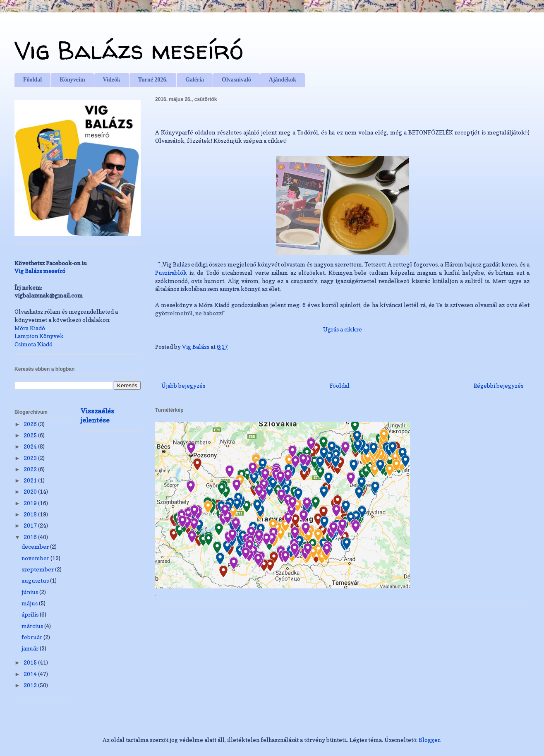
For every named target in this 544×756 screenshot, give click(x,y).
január (31, 648)
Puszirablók (171, 272)
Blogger (429, 740)
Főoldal (32, 80)
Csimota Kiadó (34, 344)
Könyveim (72, 80)
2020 (31, 491)
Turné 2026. (153, 80)
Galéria (195, 80)
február (32, 637)
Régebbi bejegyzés (498, 385)
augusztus (36, 580)
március (33, 626)
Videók (112, 80)
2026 (31, 424)
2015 (31, 662)
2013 (31, 685)
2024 (31, 446)
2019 (31, 503)
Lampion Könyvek (39, 336)
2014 (31, 674)
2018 (31, 514)
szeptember (38, 569)
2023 (31, 458)
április (31, 614)
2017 (31, 525)
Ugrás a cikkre (343, 329)
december (36, 546)
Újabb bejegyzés (183, 385)
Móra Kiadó (30, 328)
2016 (31, 537)
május (30, 603)
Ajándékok (283, 80)
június (30, 592)
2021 (31, 480)
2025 (31, 435)
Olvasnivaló (236, 80)
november (36, 558)
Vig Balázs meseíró (129, 50)
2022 (31, 469)
